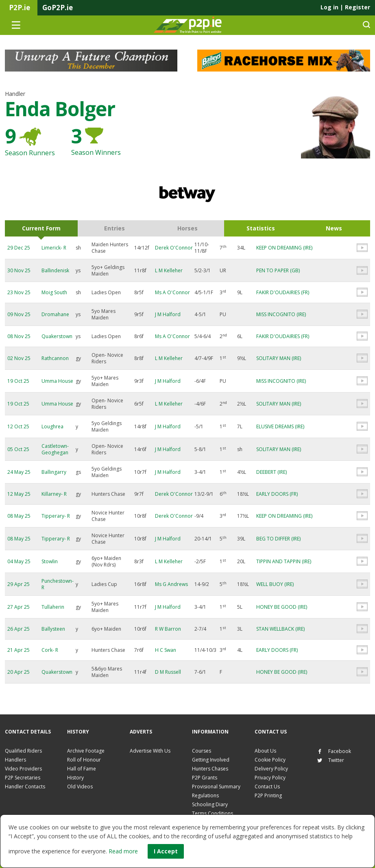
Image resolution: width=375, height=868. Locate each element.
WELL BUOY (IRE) (275, 584)
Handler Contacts (25, 787)
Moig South (54, 292)
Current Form (41, 228)
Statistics (261, 228)
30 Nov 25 (19, 270)
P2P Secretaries (23, 778)
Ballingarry (54, 472)
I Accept (166, 851)
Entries (114, 228)
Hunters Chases (210, 769)
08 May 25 (19, 516)
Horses (187, 228)
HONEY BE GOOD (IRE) (282, 607)
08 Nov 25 (19, 336)
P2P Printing (268, 795)
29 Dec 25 (19, 248)
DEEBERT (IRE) (271, 472)
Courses (202, 751)
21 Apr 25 (19, 650)
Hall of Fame (82, 769)
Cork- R (50, 650)
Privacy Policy (270, 778)
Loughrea (52, 426)
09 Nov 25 (19, 314)
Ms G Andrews (171, 584)
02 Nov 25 (19, 358)
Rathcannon (55, 358)
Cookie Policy (270, 760)
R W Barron (168, 629)
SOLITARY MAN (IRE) (279, 358)
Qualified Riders (23, 751)
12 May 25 (19, 494)
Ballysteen (53, 629)
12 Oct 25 (18, 426)
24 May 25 (19, 472)
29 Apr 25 (19, 584)
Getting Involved (211, 760)
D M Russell (168, 672)
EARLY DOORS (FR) (277, 494)
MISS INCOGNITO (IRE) (281, 314)
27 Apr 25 (19, 607)
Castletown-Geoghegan (55, 449)
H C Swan (166, 650)
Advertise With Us (150, 751)
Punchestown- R (58, 584)
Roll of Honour (84, 760)
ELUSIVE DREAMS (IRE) (280, 426)
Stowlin (50, 561)
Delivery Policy (271, 769)
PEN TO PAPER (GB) (278, 270)
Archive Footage (86, 751)
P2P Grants (205, 778)
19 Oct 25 (18, 381)
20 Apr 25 (19, 672)
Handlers (15, 760)
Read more (123, 851)
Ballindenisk (55, 270)
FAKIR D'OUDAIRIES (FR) (283, 292)
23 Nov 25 (19, 292)
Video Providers (23, 769)
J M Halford (168, 314)
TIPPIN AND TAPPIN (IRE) (284, 561)
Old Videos (80, 787)
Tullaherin (53, 607)
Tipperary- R (56, 516)
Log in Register (345, 7)
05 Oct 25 (18, 449)
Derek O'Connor (174, 248)
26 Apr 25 (19, 629)
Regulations (205, 795)
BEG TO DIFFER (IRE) (278, 539)
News (334, 228)
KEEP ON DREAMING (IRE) (284, 248)
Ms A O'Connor (172, 292)
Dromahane (55, 314)
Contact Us (267, 787)
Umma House (57, 381)
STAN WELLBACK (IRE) (280, 629)
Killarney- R (54, 494)
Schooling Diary (210, 804)
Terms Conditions (213, 813)
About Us (265, 751)
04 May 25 (19, 561)
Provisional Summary (216, 787)
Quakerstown (57, 336)
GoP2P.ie (58, 8)
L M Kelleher (169, 270)
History (75, 778)
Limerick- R (54, 248)
